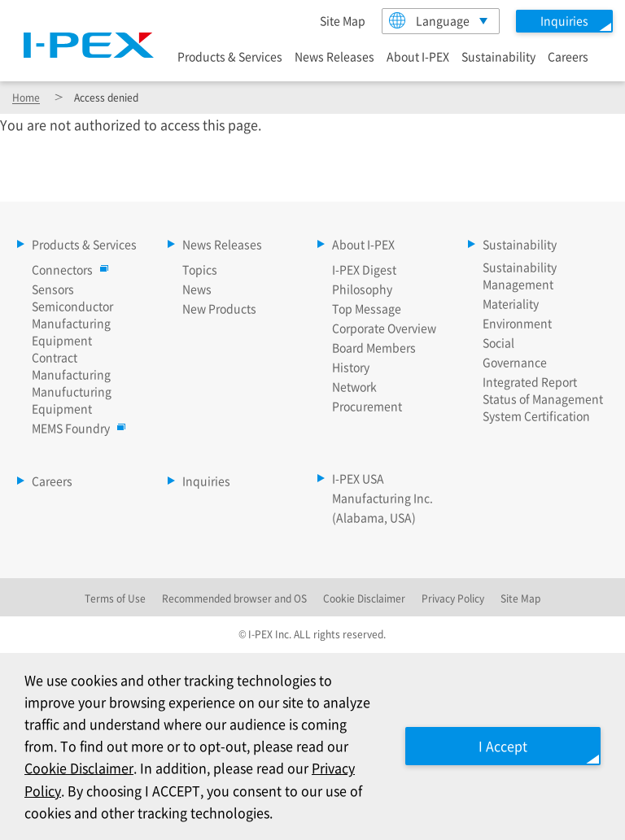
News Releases (334, 56)
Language (429, 20)
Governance (515, 362)
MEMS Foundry (75, 428)
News (197, 289)
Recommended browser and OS (234, 598)
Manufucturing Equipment (72, 400)
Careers (568, 56)
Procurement (367, 406)
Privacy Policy (453, 598)
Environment (517, 323)
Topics (200, 269)
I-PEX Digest (364, 269)
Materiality (511, 303)
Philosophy (362, 289)
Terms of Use (115, 598)
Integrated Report (530, 381)
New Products (219, 308)
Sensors (53, 289)
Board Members (374, 347)
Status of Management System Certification (543, 407)
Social (498, 342)
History (351, 367)
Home (26, 97)
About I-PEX (418, 56)
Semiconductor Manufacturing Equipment (72, 323)
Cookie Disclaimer (79, 768)
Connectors (66, 269)
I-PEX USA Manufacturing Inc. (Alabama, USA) (382, 498)
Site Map (343, 20)
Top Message (367, 308)
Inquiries (206, 481)
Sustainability (498, 56)
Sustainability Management (520, 275)
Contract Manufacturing (71, 366)
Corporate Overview (384, 328)
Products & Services (230, 56)
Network (354, 386)
